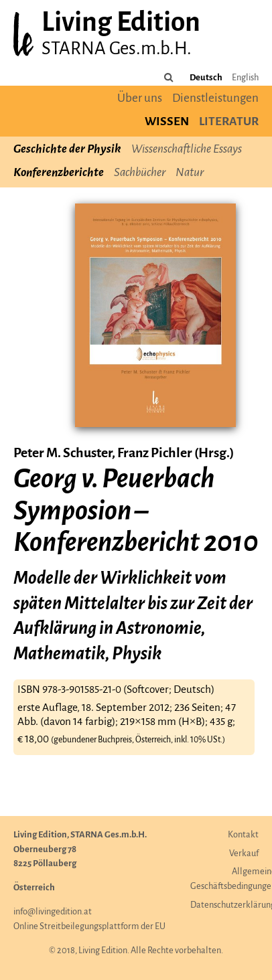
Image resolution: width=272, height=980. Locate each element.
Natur (190, 173)
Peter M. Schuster (63, 454)
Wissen (167, 122)
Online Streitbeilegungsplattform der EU (89, 927)
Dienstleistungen (215, 99)
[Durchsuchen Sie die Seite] (169, 78)
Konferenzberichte (59, 173)
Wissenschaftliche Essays (187, 150)
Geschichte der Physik (67, 150)
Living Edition (121, 24)
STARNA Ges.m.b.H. (117, 49)
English (245, 78)
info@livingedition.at (53, 912)
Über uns (140, 99)
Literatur (229, 122)
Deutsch (206, 78)
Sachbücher (140, 173)
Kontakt (243, 835)
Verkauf (244, 854)
